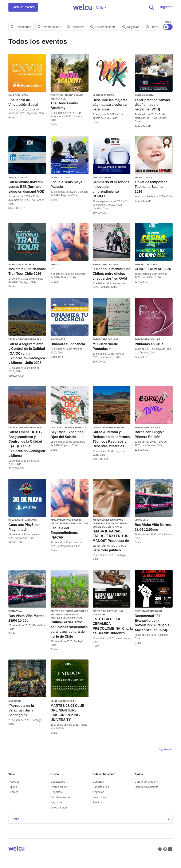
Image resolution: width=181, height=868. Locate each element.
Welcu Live (99, 797)
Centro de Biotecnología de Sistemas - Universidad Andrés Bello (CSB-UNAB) (69, 614)
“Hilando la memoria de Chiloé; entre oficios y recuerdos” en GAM (112, 274)
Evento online (49, 27)
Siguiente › (165, 749)
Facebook (160, 849)
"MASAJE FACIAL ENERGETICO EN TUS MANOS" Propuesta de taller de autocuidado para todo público (111, 541)
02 (52, 269)
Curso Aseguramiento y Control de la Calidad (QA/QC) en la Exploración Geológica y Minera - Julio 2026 (27, 354)
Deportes (75, 27)
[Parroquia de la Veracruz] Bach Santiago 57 (21, 710)
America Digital (145, 95)
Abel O (55, 264)
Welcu (82, 7)
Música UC (15, 701)
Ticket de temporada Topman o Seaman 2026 (151, 187)
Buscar (151, 7)
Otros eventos (59, 808)
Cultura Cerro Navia (148, 611)
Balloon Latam (18, 95)
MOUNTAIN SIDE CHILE (21, 264)
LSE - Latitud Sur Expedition (69, 427)
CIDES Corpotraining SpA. (25, 339)
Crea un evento (23, 7)
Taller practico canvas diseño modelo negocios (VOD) (152, 105)
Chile (91, 819)
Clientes (13, 792)
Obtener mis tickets (146, 787)
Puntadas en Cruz (149, 344)
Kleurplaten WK (103, 95)
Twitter (165, 849)
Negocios (131, 27)
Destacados (21, 27)
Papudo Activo (60, 178)
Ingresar (166, 7)
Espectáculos (101, 787)
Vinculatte (58, 339)
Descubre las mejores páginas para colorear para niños (110, 105)
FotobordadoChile (105, 264)
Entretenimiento (103, 27)
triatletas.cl (144, 178)
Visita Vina (141, 520)
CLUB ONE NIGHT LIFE (63, 701)
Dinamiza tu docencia (68, 344)
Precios (97, 802)
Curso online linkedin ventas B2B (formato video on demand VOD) (27, 187)
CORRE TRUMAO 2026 (153, 269)
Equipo (13, 787)
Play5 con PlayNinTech (23, 520)
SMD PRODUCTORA (146, 264)
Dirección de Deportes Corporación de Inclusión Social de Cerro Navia (110, 524)
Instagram (170, 849)
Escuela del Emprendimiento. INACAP (64, 533)
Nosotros (14, 782)
